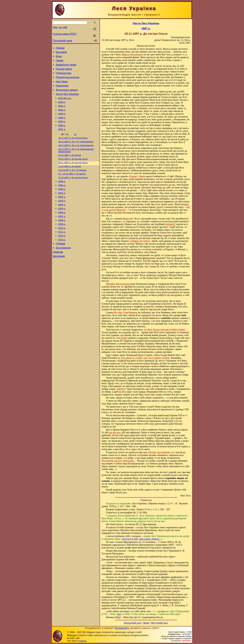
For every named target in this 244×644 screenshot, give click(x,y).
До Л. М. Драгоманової (76, 152)
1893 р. (62, 122)
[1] (75, 144)
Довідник (58, 274)
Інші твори (62, 86)
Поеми (60, 62)
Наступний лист (160, 623)
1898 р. (62, 195)
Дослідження (63, 269)
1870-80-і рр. (65, 104)
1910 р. (62, 247)
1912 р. (62, 256)
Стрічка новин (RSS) (65, 34)
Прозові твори (64, 72)
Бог (119, 614)
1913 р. (62, 260)
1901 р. (62, 208)
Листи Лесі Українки (67, 100)
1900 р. (62, 204)
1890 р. (62, 109)
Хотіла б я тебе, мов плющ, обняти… (142, 539)
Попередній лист (133, 623)
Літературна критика (67, 81)
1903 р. (62, 217)
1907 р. (62, 234)
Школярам (59, 279)
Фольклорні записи (67, 95)
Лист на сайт (60, 27)
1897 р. (62, 139)
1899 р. (62, 199)
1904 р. (62, 221)
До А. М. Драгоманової (76, 156)
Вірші (59, 58)
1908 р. (62, 239)
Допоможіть (122, 628)
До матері (70, 167)
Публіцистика (63, 76)
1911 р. (62, 252)
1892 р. (62, 117)
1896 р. (62, 135)
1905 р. (62, 225)
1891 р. (62, 113)
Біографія (61, 53)
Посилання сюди (62, 41)
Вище (146, 623)
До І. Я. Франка (72, 183)
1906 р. (62, 230)
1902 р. (62, 212)
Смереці (83, 641)
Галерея (60, 265)
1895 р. (62, 130)
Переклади (62, 90)
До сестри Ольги (73, 148)
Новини (60, 48)
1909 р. (62, 243)
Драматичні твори (66, 67)
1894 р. (62, 126)
